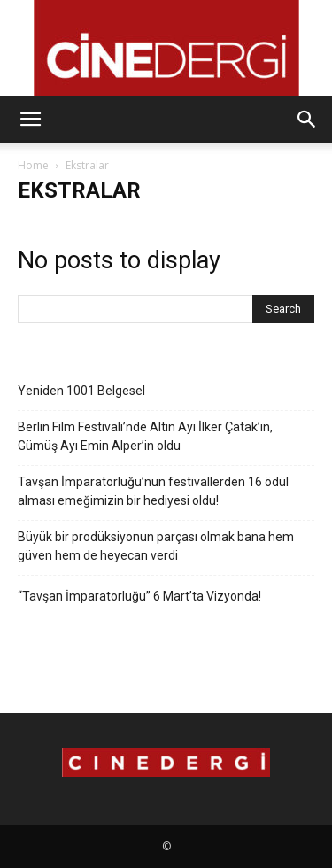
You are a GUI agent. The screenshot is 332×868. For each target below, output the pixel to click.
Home (33, 165)
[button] (30, 120)
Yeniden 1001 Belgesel (81, 391)
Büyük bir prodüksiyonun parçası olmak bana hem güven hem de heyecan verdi (156, 546)
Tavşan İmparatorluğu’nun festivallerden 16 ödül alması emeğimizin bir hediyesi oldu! (153, 491)
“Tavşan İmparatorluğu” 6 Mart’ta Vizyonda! (139, 596)
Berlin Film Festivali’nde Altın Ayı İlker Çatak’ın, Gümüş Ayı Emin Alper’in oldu (145, 436)
